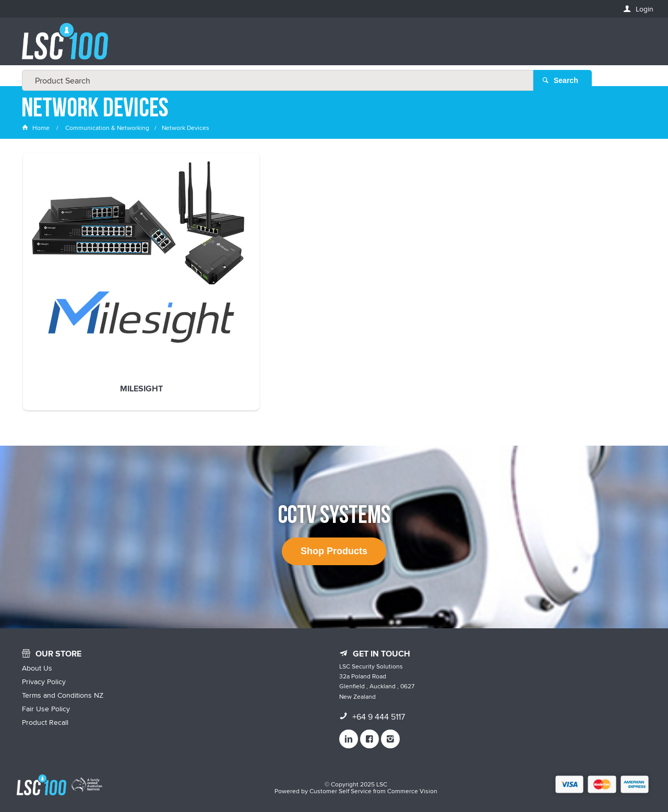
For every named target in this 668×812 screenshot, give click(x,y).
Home (37, 128)
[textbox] (331, 47)
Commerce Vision (412, 782)
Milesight (80, 289)
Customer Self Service (341, 782)
